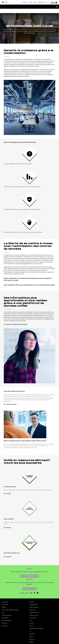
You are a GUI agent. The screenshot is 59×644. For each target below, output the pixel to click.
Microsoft (32, 635)
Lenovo (31, 632)
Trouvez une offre (11, 400)
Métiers (4, 603)
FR (48, 2)
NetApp (31, 638)
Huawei (31, 621)
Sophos (31, 640)
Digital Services (33, 600)
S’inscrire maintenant (29, 584)
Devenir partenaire (7, 616)
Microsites (5, 619)
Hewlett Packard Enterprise (36, 624)
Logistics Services (34, 608)
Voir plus (8, 489)
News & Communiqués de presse (10, 606)
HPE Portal (32, 629)
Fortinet (31, 619)
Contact (25, 2)
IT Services (32, 606)
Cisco (31, 616)
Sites (3, 608)
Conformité (5, 600)
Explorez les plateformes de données (17, 320)
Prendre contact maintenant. (29, 572)
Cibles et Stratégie (7, 611)
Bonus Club (5, 621)
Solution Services (34, 611)
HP (30, 627)
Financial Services (34, 603)
